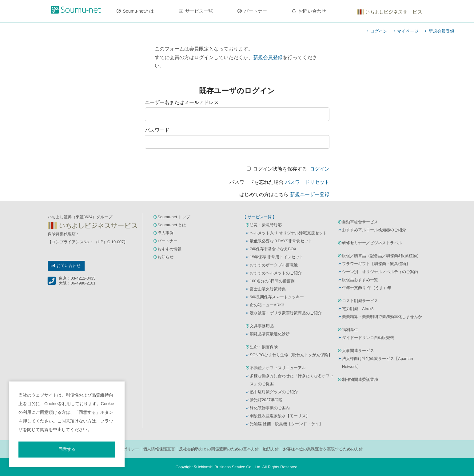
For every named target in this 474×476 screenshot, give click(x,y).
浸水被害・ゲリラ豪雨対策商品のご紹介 (286, 313)
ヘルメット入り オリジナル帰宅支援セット (288, 233)
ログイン (379, 31)
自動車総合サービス (360, 222)
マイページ (408, 31)
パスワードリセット (307, 182)
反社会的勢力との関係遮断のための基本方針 (219, 449)
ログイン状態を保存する (280, 169)
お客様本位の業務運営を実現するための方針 (323, 449)
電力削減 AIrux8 (358, 309)
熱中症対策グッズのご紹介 (274, 392)
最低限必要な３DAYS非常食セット (281, 241)
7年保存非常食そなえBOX (273, 249)
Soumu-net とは (172, 225)
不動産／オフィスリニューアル (278, 368)
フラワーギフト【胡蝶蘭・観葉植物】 (376, 264)
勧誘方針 (271, 449)
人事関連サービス (358, 351)
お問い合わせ (312, 11)
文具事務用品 (262, 326)
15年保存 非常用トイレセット (277, 257)
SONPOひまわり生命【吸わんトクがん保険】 (291, 355)
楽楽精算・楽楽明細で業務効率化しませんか (382, 317)
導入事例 (165, 233)
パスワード (157, 130)
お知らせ (165, 257)
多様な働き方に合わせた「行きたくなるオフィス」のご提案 (292, 380)
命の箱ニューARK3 (267, 305)
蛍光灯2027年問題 (266, 400)
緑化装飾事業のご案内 (270, 408)
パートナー (255, 11)
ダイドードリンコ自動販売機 (368, 338)
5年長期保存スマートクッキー (277, 297)
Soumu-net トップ (174, 217)
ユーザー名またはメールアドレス (182, 102)
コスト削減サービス (360, 301)
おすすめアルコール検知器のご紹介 (374, 230)
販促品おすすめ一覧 (360, 280)
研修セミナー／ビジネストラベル (372, 243)
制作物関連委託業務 (360, 379)
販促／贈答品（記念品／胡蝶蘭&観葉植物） (381, 256)
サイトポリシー (125, 449)
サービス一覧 (199, 11)
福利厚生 (350, 330)
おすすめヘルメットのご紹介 (276, 273)
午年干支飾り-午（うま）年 (367, 288)
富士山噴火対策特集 (268, 289)
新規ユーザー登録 (310, 194)
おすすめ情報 (169, 249)
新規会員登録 (441, 31)
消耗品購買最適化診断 (270, 334)
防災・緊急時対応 (266, 225)
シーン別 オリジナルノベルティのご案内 (380, 272)
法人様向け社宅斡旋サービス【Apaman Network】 (377, 363)
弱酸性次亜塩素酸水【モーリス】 (280, 416)
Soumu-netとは (138, 11)
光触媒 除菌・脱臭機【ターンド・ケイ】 (286, 424)
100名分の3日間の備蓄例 (272, 281)
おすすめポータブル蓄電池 (274, 265)
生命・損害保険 (264, 347)
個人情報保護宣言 (159, 449)
